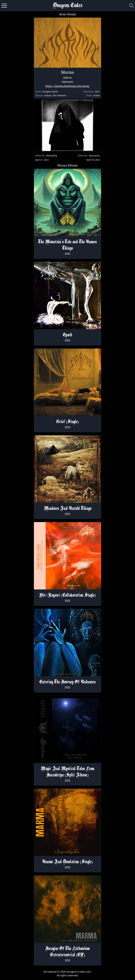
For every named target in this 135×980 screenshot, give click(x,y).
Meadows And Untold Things (68, 509)
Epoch (67, 335)
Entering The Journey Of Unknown (67, 682)
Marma (68, 72)
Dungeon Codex (68, 6)
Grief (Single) (68, 422)
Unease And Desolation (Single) (67, 862)
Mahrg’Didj (52, 156)
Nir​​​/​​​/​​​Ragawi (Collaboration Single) (67, 595)
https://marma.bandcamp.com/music (68, 86)
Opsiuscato (94, 156)
